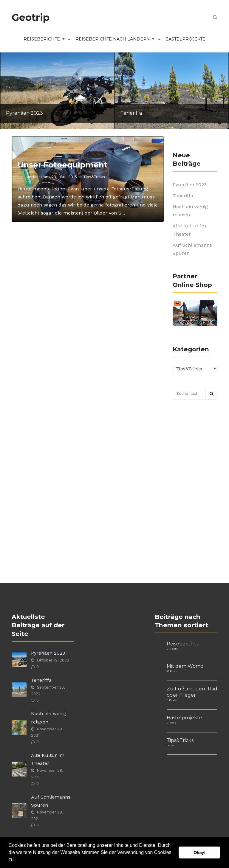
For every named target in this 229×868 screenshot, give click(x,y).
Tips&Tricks (94, 177)
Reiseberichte (49, 39)
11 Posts (172, 700)
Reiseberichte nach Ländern (120, 39)
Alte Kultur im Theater (189, 230)
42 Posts (172, 671)
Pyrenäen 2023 (190, 185)
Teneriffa (183, 196)
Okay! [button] (199, 853)
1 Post (170, 745)
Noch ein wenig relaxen (190, 211)
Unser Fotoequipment (63, 165)
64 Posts (172, 649)
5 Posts (171, 723)
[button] (17, 860)
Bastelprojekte (185, 39)
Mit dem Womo (185, 666)
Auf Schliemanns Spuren (192, 249)
